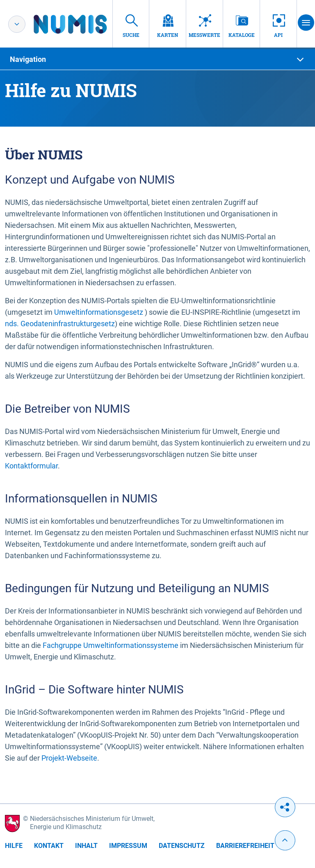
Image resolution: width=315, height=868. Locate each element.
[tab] (157, 59)
